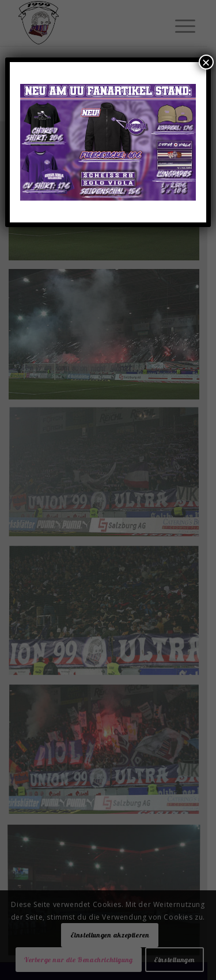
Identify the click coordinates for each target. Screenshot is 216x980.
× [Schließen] (206, 62)
